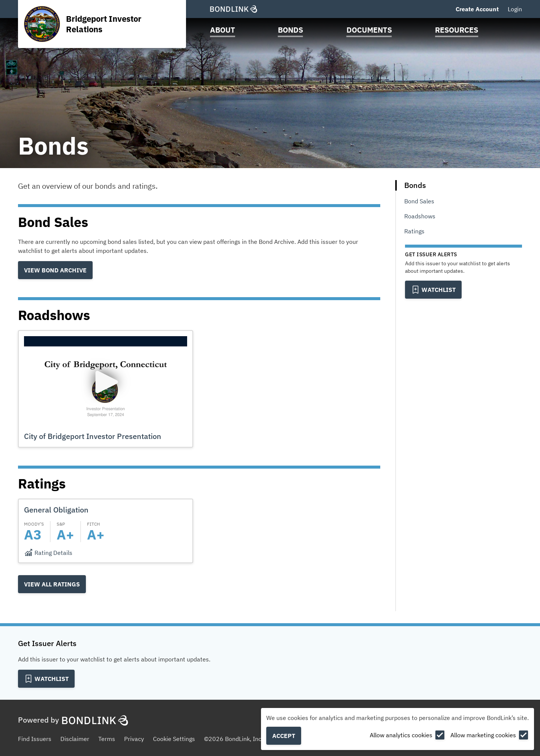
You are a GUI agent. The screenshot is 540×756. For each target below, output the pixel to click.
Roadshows (420, 216)
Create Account (477, 9)
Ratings (414, 231)
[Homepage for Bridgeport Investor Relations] (102, 24)
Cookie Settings (174, 739)
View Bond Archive (55, 270)
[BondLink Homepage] (234, 9)
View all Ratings (52, 584)
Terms (107, 739)
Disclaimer (75, 739)
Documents (369, 30)
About (223, 30)
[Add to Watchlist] (433, 290)
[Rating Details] (48, 553)
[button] (106, 389)
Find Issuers (35, 739)
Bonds (290, 30)
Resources (457, 30)
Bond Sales (419, 201)
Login (515, 9)
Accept (284, 736)
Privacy (134, 739)
